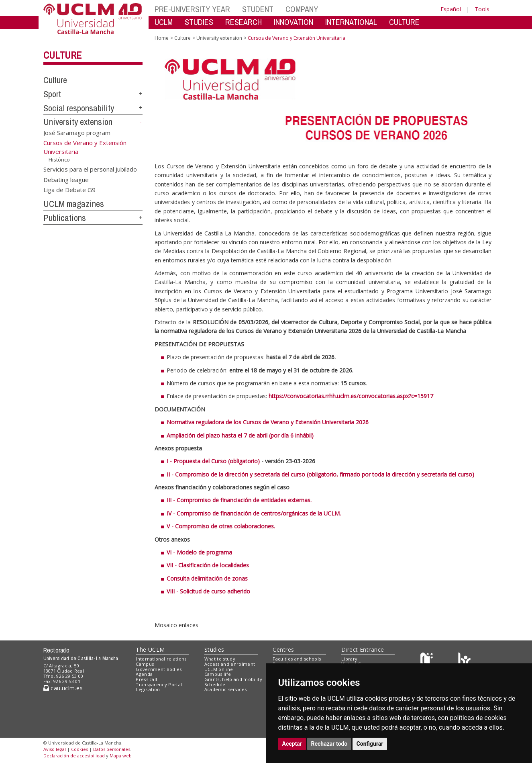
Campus (145, 664)
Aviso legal (55, 749)
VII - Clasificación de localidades (208, 565)
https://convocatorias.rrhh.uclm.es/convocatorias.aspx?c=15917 (351, 396)
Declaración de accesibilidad (74, 756)
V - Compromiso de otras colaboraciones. (221, 526)
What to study (220, 659)
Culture (62, 55)
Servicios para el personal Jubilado (90, 169)
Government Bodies (159, 669)
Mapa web (121, 756)
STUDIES (199, 22)
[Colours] (464, 661)
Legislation (148, 689)
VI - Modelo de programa (199, 552)
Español (451, 9)
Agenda (144, 674)
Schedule (215, 684)
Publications (65, 218)
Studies (214, 649)
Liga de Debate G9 (69, 190)
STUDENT (258, 9)
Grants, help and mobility (233, 679)
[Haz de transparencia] (428, 661)
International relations (161, 659)
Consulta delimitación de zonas (207, 578)
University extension (78, 122)
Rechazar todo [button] (329, 744)
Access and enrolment (230, 664)
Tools (482, 9)
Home (162, 38)
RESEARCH (244, 22)
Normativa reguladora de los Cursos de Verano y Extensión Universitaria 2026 (268, 422)
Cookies (79, 749)
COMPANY (302, 9)
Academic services (226, 689)
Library (349, 659)
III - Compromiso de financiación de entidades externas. (239, 500)
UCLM (164, 22)
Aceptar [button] (292, 744)
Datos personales (112, 749)
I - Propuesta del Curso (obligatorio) (213, 461)
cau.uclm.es (63, 688)
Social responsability (79, 108)
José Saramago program (77, 133)
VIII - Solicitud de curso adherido (208, 591)
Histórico (59, 160)
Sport (52, 94)
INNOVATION (294, 22)
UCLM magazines (74, 204)
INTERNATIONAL (351, 22)
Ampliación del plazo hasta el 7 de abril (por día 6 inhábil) (240, 435)
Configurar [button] (370, 744)
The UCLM (150, 649)
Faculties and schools (297, 659)
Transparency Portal (159, 684)
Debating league (66, 179)
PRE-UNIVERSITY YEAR (192, 9)
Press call (146, 679)
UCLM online (219, 669)
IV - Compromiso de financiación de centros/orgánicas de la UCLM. (254, 513)
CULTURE (404, 22)
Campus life (218, 674)
